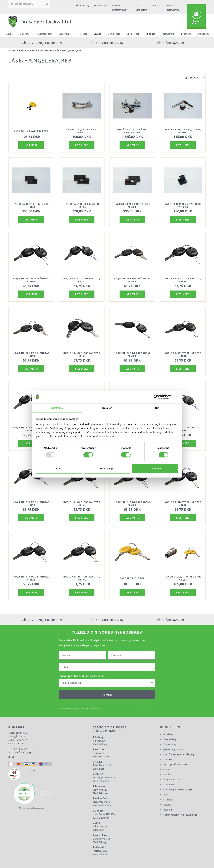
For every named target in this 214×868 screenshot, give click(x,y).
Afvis (59, 469)
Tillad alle (155, 469)
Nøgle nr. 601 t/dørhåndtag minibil (31, 280)
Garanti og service (173, 749)
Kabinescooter (45, 34)
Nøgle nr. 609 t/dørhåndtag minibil (183, 355)
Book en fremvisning (173, 8)
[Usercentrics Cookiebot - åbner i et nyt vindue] (156, 397)
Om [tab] (157, 408)
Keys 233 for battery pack (31, 131)
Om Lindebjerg (142, 8)
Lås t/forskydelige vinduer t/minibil (183, 206)
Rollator (83, 34)
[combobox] (106, 683)
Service (167, 775)
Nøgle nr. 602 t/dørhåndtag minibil (82, 280)
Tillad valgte (107, 469)
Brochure (186, 34)
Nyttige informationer (119, 8)
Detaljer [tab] (107, 408)
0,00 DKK (197, 24)
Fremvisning (168, 34)
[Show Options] (152, 683)
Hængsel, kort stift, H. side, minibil (31, 206)
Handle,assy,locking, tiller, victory (183, 131)
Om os (167, 769)
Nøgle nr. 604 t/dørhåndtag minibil (183, 280)
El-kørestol (133, 34)
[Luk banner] (177, 397)
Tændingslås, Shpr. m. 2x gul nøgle (183, 578)
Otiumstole (114, 34)
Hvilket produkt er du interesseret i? (82, 676)
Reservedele (100, 6)
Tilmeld (107, 695)
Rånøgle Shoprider (132, 578)
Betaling (168, 810)
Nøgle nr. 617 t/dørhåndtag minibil (132, 504)
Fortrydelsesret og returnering (180, 815)
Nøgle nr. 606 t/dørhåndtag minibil (82, 355)
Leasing (167, 805)
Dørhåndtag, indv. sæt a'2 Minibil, (82, 131)
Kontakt (157, 6)
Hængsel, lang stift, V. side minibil (132, 206)
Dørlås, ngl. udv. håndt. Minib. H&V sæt (132, 131)
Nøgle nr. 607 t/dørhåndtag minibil (132, 355)
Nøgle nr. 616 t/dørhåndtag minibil (82, 504)
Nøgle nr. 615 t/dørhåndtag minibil (31, 504)
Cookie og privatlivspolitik (178, 790)
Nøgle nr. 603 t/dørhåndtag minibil (132, 280)
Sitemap (168, 800)
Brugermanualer (172, 780)
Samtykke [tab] (57, 408)
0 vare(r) (196, 21)
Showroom (203, 34)
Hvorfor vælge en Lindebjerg (179, 754)
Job (165, 795)
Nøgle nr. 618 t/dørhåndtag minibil (183, 504)
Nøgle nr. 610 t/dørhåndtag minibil (31, 429)
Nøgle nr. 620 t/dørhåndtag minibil (82, 578)
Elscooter (25, 34)
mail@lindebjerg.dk (24, 752)
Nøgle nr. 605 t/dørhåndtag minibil (31, 355)
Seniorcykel (65, 34)
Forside (13, 51)
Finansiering (82, 6)
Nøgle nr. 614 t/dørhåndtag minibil (183, 429)
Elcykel (9, 34)
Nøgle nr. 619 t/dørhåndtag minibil (31, 578)
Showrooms (169, 785)
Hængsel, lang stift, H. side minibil (82, 206)
